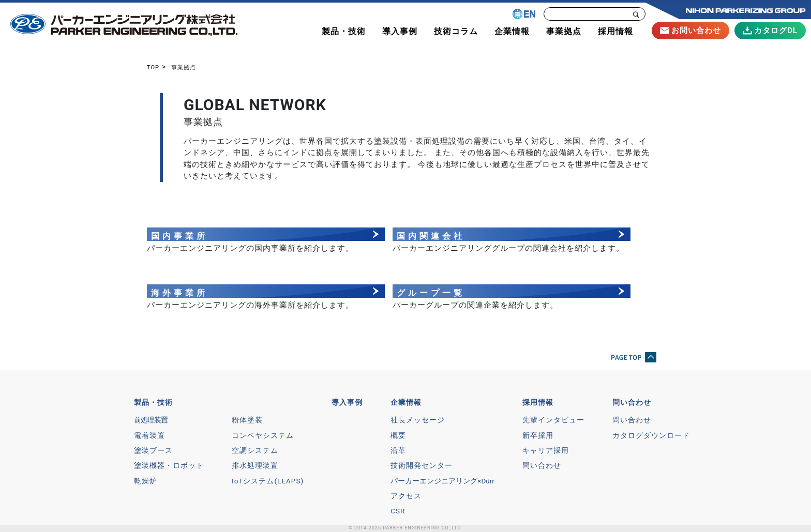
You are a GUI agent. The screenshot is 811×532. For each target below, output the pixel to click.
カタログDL (770, 31)
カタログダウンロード (651, 435)
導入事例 (347, 402)
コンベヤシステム (263, 435)
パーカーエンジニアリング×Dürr (442, 481)
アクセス (406, 496)
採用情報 (538, 402)
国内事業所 (179, 236)
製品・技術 (153, 402)
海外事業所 (179, 293)
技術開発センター (422, 465)
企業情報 (406, 402)
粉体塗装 (247, 420)
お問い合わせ (690, 31)
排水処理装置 (255, 465)
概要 (398, 435)
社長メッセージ (418, 420)
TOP (153, 67)
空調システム (255, 450)
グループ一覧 (431, 293)
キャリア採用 (546, 450)
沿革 (398, 450)
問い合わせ (542, 465)
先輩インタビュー (553, 420)
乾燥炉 (146, 481)
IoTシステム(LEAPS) (268, 481)
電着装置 (149, 435)
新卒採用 (538, 435)
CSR (398, 511)
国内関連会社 (431, 236)
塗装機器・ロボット (169, 465)
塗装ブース (153, 450)
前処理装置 (151, 420)
